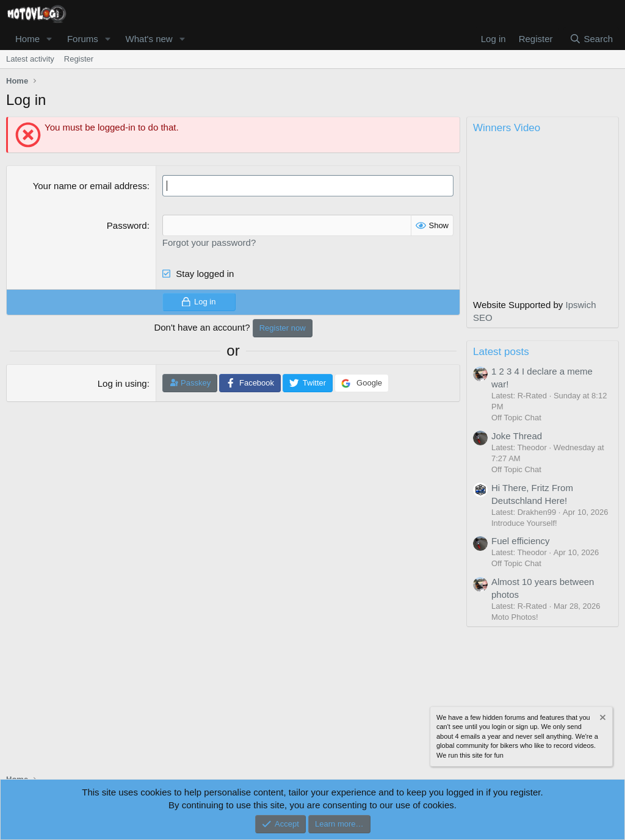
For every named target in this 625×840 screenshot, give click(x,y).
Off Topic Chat (516, 418)
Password (127, 225)
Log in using (122, 383)
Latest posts (501, 352)
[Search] (591, 39)
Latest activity (30, 59)
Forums (83, 39)
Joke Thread (517, 436)
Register (79, 59)
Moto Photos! (515, 617)
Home (27, 39)
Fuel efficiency (521, 541)
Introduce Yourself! (524, 523)
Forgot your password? (209, 242)
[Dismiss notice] (602, 719)
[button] (49, 39)
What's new (149, 39)
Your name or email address (90, 186)
